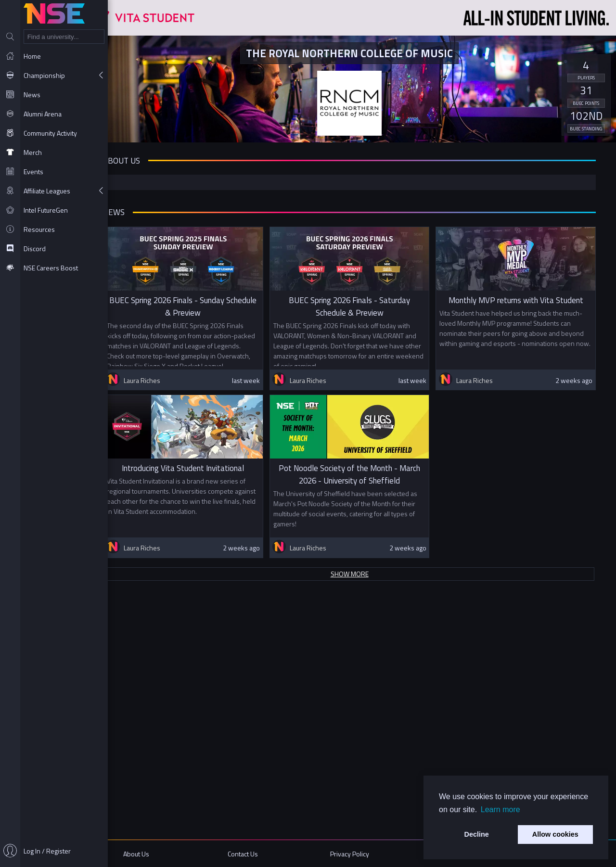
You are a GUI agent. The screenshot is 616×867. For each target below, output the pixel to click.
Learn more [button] (500, 810)
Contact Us (259, 854)
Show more (362, 818)
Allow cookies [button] (555, 834)
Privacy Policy (359, 854)
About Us (158, 854)
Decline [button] (477, 834)
